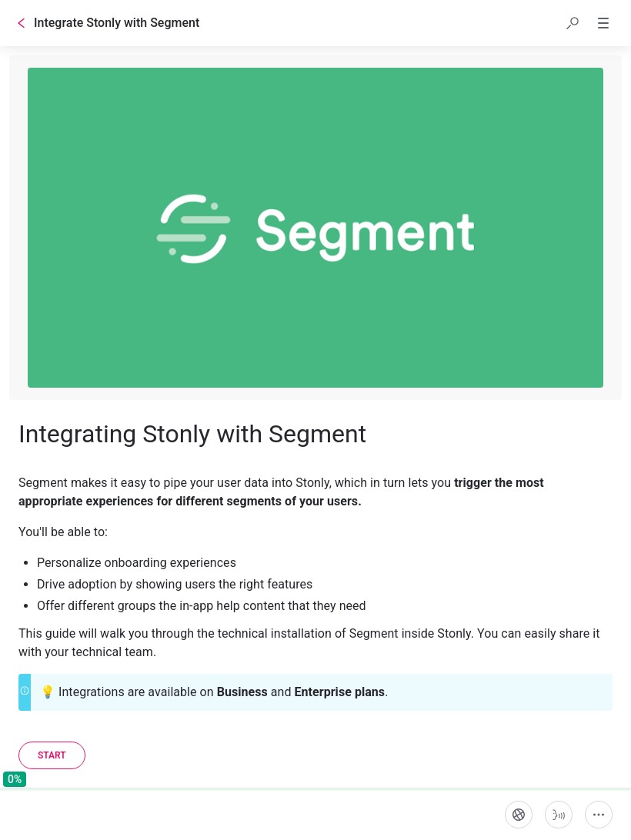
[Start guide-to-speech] (559, 815)
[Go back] (22, 23)
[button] (573, 23)
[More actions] (599, 815)
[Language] (519, 815)
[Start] (52, 755)
